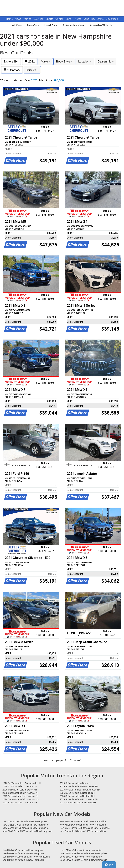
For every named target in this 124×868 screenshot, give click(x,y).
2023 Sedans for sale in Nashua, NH (78, 803)
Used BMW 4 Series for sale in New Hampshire (83, 860)
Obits (69, 19)
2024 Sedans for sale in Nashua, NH (21, 799)
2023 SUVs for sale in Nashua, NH (20, 803)
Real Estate (98, 19)
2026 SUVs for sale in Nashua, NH (20, 786)
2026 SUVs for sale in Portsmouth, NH (22, 783)
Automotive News (74, 25)
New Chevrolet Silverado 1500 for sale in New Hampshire (83, 831)
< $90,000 (12, 70)
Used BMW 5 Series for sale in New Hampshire (26, 857)
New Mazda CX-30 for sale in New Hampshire (26, 825)
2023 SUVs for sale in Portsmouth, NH (79, 799)
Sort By (32, 70)
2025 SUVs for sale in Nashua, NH (77, 793)
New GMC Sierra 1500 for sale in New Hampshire (85, 828)
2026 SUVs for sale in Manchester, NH (79, 786)
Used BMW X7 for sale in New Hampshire (81, 857)
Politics (27, 19)
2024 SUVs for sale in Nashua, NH (77, 796)
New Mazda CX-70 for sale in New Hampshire (26, 828)
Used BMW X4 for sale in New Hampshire (23, 860)
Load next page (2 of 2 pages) (62, 760)
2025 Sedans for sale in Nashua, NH (21, 796)
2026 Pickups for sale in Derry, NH (20, 790)
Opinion (60, 19)
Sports (50, 19)
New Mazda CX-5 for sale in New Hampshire (25, 821)
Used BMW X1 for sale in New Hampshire (23, 853)
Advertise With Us (101, 25)
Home (9, 19)
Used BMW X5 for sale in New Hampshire (81, 850)
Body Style (64, 62)
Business (39, 19)
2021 (30, 61)
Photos (78, 19)
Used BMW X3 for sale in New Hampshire (23, 850)
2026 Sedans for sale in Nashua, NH (21, 793)
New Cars (33, 25)
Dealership (106, 62)
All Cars (17, 25)
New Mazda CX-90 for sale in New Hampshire (83, 825)
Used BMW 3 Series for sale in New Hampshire (83, 853)
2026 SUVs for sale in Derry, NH (76, 783)
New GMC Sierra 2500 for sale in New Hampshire (27, 831)
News (18, 19)
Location (85, 62)
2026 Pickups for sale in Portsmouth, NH (80, 790)
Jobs (87, 19)
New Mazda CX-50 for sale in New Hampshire (83, 821)
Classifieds (112, 19)
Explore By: (11, 62)
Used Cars (51, 25)
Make (45, 62)
